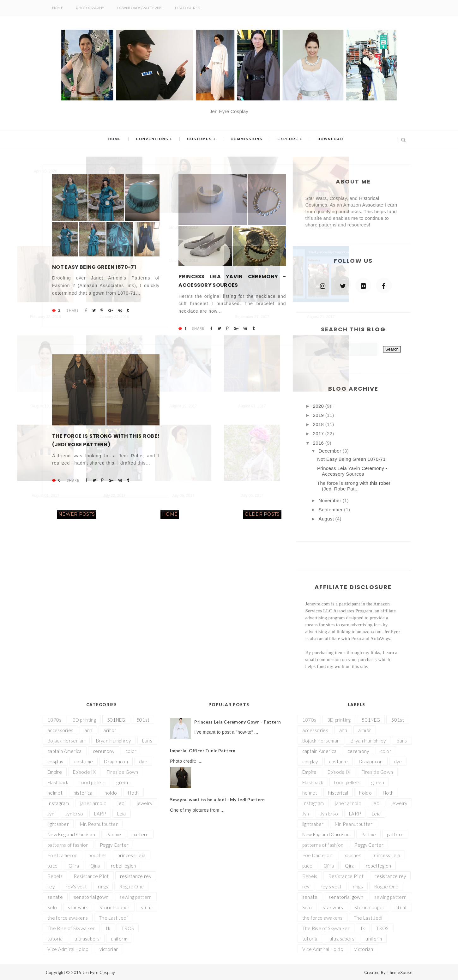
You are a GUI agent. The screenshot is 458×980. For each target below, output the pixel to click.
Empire (55, 772)
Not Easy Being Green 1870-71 (94, 267)
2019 (319, 415)
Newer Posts (77, 514)
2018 (319, 424)
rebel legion (124, 866)
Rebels (55, 876)
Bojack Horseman (66, 741)
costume (84, 761)
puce (52, 866)
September (331, 510)
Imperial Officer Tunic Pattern (203, 751)
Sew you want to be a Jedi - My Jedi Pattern (217, 800)
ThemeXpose (399, 972)
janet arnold (93, 803)
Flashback (58, 782)
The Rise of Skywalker (71, 928)
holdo (111, 793)
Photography (90, 8)
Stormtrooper (115, 907)
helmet (55, 793)
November (331, 500)
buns (147, 741)
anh (88, 730)
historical (84, 793)
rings (103, 887)
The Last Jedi (113, 918)
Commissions (246, 140)
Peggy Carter (114, 845)
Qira (95, 866)
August (327, 519)
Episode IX (84, 772)
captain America (65, 751)
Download (325, 140)
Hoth (133, 793)
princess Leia (131, 855)
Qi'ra (74, 866)
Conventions (155, 140)
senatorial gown (91, 897)
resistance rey (136, 876)
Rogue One (131, 887)
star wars (78, 907)
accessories (60, 730)
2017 (319, 433)
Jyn (51, 814)
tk (108, 928)
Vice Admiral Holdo (68, 949)
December (331, 451)
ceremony (104, 751)
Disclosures (187, 8)
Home (58, 8)
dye (143, 761)
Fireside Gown (123, 772)
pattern (141, 834)
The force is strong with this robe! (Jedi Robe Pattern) (106, 440)
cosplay (55, 761)
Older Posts (262, 514)
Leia (122, 814)
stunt (147, 907)
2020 (319, 406)
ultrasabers (87, 939)
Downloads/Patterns (140, 8)
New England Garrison (71, 834)
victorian (109, 949)
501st (143, 720)
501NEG (116, 720)
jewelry (145, 803)
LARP (100, 814)
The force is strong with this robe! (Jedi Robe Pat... (354, 486)
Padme (114, 834)
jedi (121, 803)
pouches (97, 855)
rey (51, 887)
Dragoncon (116, 761)
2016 (319, 443)
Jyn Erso (74, 814)
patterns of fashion (68, 845)
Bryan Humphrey (114, 741)
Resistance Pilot (91, 876)
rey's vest (76, 887)
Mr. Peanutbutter (99, 824)
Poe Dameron (62, 855)
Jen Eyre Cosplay (99, 972)
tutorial (55, 939)
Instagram (58, 803)
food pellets (93, 782)
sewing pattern (136, 897)
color (131, 751)
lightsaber (58, 824)
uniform (119, 939)
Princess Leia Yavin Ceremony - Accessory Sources (232, 281)
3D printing (84, 720)
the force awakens (68, 918)
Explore (285, 140)
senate (55, 897)
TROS (128, 928)
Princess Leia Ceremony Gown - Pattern (238, 722)
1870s (54, 720)
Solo (52, 907)
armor (110, 730)
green (123, 782)
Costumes (201, 140)
